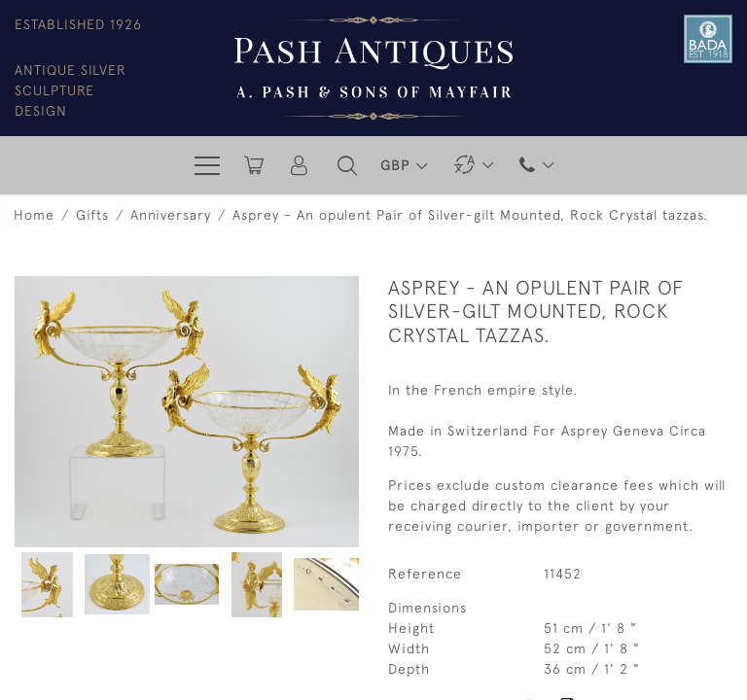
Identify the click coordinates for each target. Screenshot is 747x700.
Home (34, 215)
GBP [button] (397, 165)
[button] (347, 165)
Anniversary (171, 215)
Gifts (92, 215)
